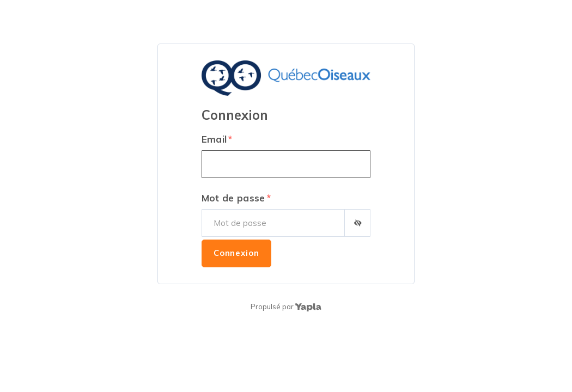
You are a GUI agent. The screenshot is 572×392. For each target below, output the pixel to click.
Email (214, 139)
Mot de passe (233, 198)
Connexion (236, 253)
